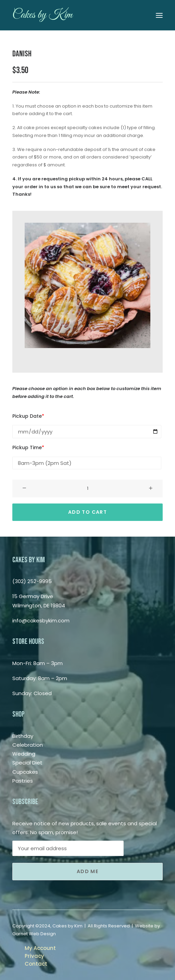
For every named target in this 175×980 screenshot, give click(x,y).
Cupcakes (25, 772)
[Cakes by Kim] (42, 15)
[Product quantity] (87, 488)
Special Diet (27, 763)
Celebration (28, 745)
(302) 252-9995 (32, 581)
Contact (36, 964)
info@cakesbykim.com (41, 620)
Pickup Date (28, 416)
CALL (147, 179)
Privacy (34, 956)
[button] (159, 15)
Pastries (23, 781)
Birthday (23, 736)
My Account (40, 948)
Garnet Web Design (34, 934)
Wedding (24, 754)
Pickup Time (28, 447)
